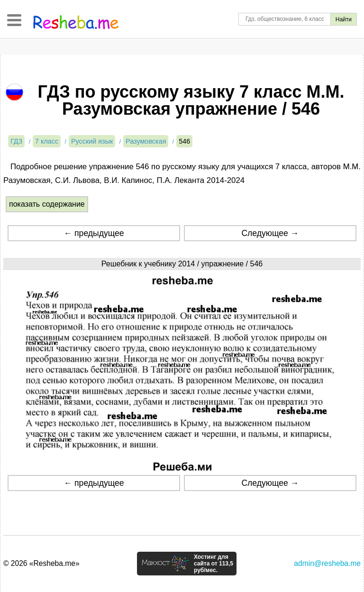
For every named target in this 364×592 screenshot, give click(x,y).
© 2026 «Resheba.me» (41, 563)
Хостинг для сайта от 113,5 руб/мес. (214, 564)
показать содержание (47, 204)
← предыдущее (94, 233)
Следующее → (270, 233)
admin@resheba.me (327, 563)
